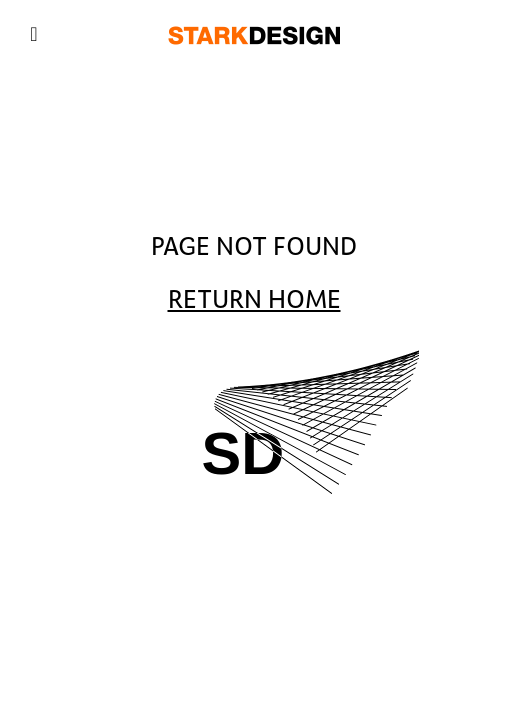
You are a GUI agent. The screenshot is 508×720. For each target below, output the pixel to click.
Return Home (254, 300)
